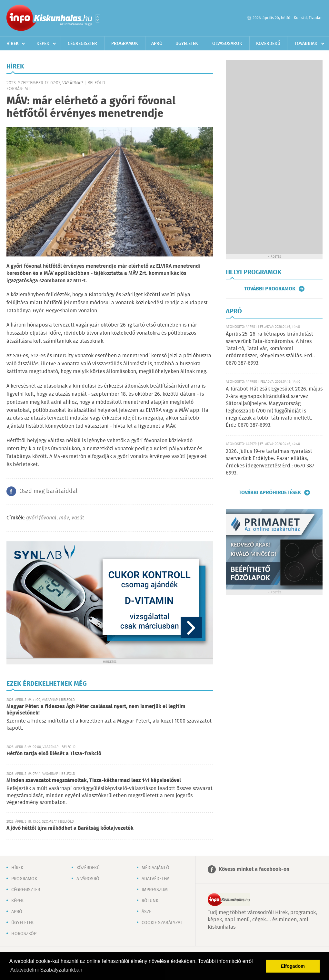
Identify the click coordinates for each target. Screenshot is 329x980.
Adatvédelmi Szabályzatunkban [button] (46, 970)
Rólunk (150, 901)
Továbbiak (306, 44)
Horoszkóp (24, 934)
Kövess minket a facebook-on (254, 869)
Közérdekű (268, 44)
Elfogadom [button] (293, 966)
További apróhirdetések (270, 493)
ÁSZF (146, 912)
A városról (89, 879)
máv (64, 518)
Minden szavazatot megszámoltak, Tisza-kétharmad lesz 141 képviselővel (94, 781)
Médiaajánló (155, 868)
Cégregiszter (82, 44)
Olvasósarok (227, 44)
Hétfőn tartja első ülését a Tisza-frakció (54, 754)
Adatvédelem (156, 879)
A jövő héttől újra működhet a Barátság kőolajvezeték (70, 828)
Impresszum (155, 890)
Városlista (98, 18)
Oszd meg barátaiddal (48, 491)
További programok (270, 289)
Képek (43, 44)
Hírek (13, 44)
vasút (78, 518)
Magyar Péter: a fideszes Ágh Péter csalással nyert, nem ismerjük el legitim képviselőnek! (96, 710)
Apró (157, 44)
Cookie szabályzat (162, 923)
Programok (125, 44)
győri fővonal (41, 518)
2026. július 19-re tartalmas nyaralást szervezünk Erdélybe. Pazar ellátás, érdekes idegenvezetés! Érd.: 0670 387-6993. (271, 462)
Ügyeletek (187, 44)
